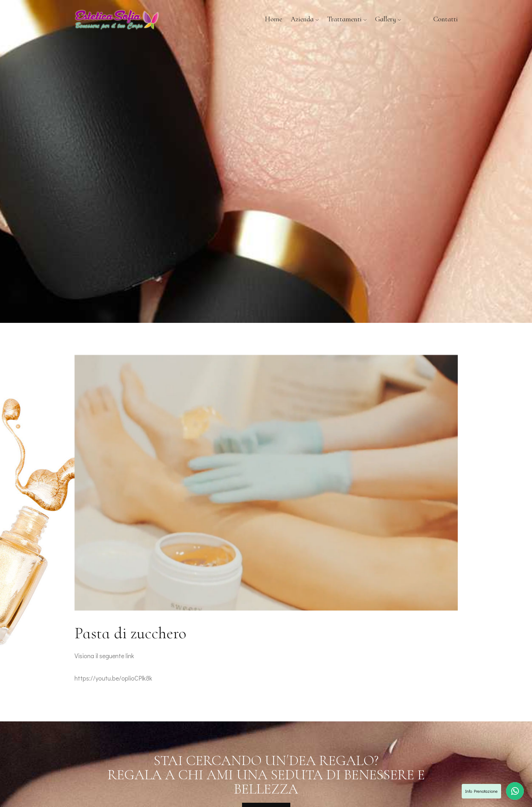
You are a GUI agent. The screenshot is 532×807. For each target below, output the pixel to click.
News (417, 19)
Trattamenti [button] (347, 19)
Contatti (446, 19)
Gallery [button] (388, 19)
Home (273, 19)
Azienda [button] (305, 19)
